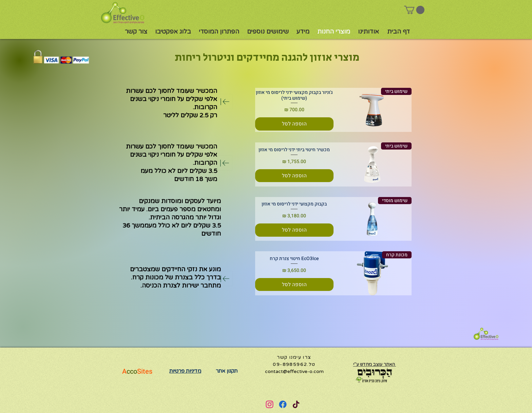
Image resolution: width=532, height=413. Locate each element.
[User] (269, 404)
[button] (414, 10)
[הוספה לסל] (294, 124)
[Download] (225, 102)
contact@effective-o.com (294, 371)
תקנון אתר (227, 371)
